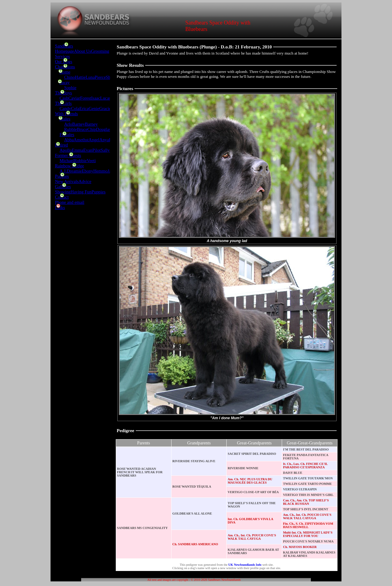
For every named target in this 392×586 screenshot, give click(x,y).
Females (67, 135)
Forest (86, 98)
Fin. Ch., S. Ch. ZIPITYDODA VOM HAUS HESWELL (308, 525)
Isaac (96, 98)
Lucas (105, 98)
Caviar (74, 98)
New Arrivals (67, 181)
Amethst (81, 140)
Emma (77, 150)
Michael (67, 161)
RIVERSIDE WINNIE (243, 468)
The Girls (63, 103)
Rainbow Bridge (69, 166)
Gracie (105, 108)
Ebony (88, 171)
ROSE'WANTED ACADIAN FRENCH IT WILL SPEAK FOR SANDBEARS (140, 472)
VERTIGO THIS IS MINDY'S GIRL (308, 495)
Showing (63, 192)
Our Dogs (63, 62)
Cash (64, 98)
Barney (79, 124)
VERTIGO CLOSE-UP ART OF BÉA (253, 492)
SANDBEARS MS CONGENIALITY (142, 528)
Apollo (66, 150)
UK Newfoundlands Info (245, 565)
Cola (75, 108)
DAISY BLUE (293, 473)
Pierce (100, 77)
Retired (61, 145)
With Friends (66, 114)
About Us (83, 51)
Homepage (64, 51)
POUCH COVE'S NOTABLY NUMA (308, 541)
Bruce (82, 129)
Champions (65, 67)
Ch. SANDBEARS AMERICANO (195, 544)
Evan (88, 150)
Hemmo (100, 171)
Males (65, 119)
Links (60, 207)
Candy (65, 108)
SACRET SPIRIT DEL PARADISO (252, 454)
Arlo (68, 124)
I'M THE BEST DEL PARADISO (306, 449)
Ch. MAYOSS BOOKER (300, 547)
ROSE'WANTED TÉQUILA (192, 487)
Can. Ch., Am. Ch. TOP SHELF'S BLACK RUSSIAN (306, 502)
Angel (94, 140)
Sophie (70, 88)
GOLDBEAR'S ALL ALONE (192, 514)
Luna (90, 77)
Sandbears (64, 46)
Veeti (91, 161)
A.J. (63, 171)
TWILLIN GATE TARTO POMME (307, 484)
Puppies (62, 176)
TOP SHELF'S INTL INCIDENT (305, 509)
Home (65, 72)
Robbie (81, 161)
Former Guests (68, 155)
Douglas (103, 129)
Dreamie (74, 171)
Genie (94, 108)
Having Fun (81, 192)
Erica (84, 108)
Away (64, 82)
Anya (104, 140)
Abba (69, 140)
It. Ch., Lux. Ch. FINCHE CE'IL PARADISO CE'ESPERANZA (305, 466)
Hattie (80, 77)
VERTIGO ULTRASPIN (300, 489)
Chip (92, 129)
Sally (105, 150)
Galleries (63, 187)
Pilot (97, 150)
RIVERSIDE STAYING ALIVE (194, 461)
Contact (62, 197)
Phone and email (70, 202)
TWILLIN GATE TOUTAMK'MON (308, 478)
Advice (85, 181)
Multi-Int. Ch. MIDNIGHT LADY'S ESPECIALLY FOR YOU (308, 534)
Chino (69, 77)
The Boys (63, 93)
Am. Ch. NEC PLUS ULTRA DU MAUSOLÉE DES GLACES (250, 481)
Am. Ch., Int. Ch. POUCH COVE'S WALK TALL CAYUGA (307, 516)
